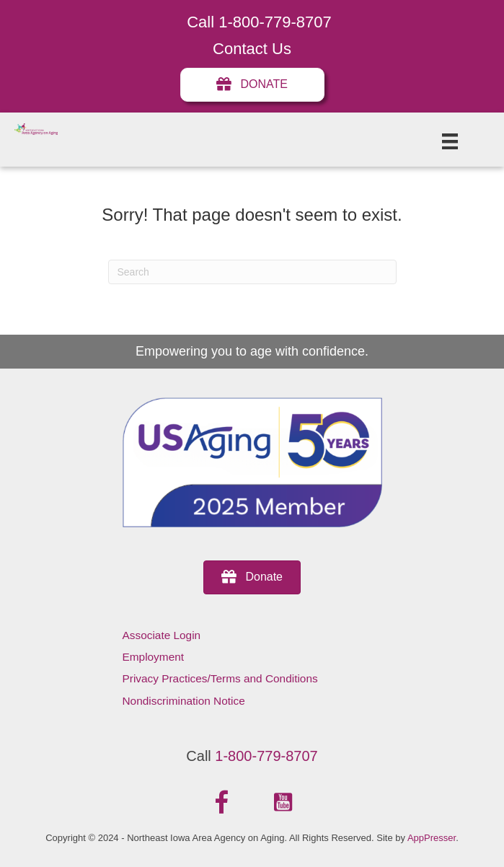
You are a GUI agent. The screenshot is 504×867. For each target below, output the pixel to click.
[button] (221, 803)
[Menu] (450, 141)
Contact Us (252, 49)
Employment (154, 657)
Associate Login (162, 635)
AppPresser (432, 838)
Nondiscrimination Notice (184, 701)
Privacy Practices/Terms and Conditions (220, 678)
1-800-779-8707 (266, 756)
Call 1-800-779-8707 (259, 22)
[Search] (252, 272)
